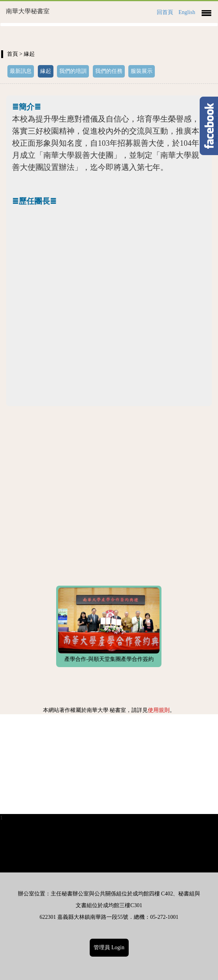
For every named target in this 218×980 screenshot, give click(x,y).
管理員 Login (109, 947)
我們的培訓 (73, 71)
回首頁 (165, 12)
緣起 (46, 71)
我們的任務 (109, 71)
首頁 (12, 54)
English (187, 12)
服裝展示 (142, 71)
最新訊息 (21, 71)
